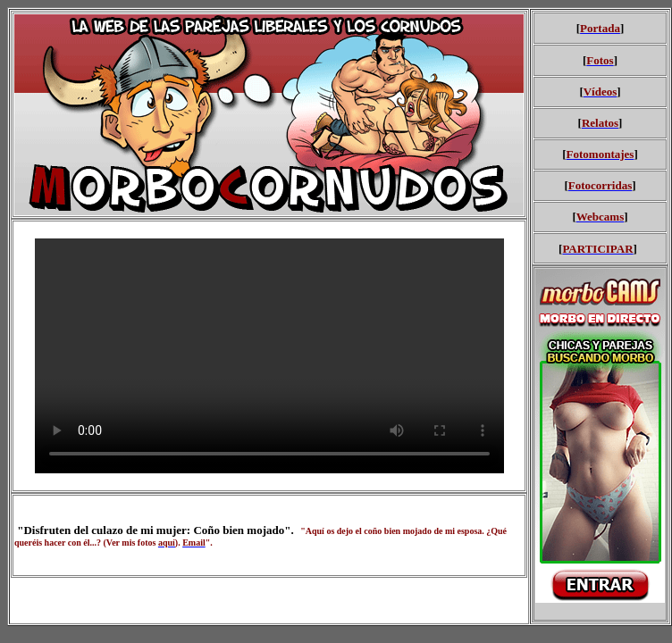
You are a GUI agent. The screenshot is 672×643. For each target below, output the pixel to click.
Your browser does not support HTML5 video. (269, 356)
